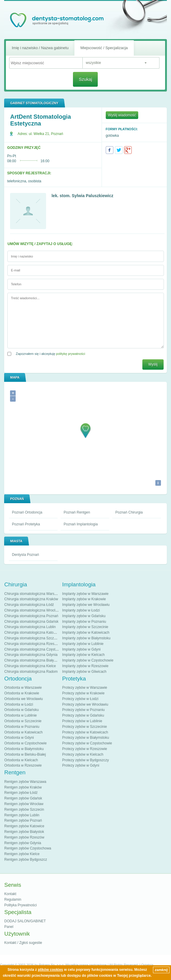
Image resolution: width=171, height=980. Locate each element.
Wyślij (153, 364)
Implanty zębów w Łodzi (81, 610)
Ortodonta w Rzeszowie (23, 765)
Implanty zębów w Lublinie (83, 644)
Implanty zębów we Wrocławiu (86, 605)
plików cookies (50, 970)
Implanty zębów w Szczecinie (85, 627)
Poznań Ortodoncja (27, 512)
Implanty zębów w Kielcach (83, 655)
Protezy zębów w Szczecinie (84, 727)
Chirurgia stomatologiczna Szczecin (32, 638)
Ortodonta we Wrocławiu (23, 699)
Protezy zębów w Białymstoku (85, 738)
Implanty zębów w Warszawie (85, 594)
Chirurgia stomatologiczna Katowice (32, 633)
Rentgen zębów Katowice (24, 826)
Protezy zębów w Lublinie (82, 721)
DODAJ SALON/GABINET (25, 921)
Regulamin (13, 899)
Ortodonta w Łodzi (18, 704)
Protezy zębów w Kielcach (83, 754)
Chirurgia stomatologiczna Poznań (31, 616)
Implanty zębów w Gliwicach (84, 672)
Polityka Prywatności (20, 905)
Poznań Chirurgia (129, 512)
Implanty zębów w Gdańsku (84, 616)
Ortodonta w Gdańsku (21, 710)
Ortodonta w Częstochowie (25, 743)
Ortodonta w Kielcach (21, 760)
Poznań (57, 134)
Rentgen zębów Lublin (22, 815)
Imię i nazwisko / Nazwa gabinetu (40, 48)
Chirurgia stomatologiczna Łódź (29, 605)
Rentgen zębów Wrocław (24, 804)
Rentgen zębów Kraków (23, 787)
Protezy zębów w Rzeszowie (84, 749)
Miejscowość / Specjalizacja (104, 48)
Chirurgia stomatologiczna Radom (31, 672)
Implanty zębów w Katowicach (86, 633)
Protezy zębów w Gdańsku (83, 715)
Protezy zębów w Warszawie (84, 688)
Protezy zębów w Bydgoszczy (85, 760)
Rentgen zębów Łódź (21, 793)
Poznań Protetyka (26, 524)
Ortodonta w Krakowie (22, 693)
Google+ (128, 150)
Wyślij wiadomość (122, 115)
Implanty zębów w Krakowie (84, 599)
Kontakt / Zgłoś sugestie (23, 943)
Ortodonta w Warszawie (23, 688)
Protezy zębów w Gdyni (80, 765)
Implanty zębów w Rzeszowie (85, 666)
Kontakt (10, 894)
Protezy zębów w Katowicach (85, 732)
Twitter (119, 150)
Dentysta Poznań (25, 555)
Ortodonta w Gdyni (19, 738)
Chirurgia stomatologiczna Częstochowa (36, 649)
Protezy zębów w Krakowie (83, 693)
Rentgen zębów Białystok (24, 832)
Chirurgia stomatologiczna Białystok (32, 660)
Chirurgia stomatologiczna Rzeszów (32, 644)
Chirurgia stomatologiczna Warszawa (33, 594)
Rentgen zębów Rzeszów (24, 837)
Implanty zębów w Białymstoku (86, 638)
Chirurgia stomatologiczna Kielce (30, 666)
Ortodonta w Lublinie (20, 715)
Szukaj (85, 79)
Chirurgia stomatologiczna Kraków (31, 599)
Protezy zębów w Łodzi (80, 699)
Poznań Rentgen (77, 512)
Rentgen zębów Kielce (22, 854)
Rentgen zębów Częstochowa (28, 848)
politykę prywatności (71, 354)
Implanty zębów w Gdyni (81, 649)
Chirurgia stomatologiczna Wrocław (32, 610)
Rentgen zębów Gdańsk (23, 798)
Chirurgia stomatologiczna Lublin (30, 627)
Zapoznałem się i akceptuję (50, 354)
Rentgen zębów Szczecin (24, 810)
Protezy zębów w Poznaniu (83, 710)
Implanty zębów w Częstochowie (88, 660)
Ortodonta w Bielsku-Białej (25, 754)
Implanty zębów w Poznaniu (84, 622)
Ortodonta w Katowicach (23, 732)
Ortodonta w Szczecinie (23, 721)
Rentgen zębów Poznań (23, 820)
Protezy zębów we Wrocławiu (85, 704)
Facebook (110, 150)
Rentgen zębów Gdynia (23, 843)
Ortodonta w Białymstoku (24, 749)
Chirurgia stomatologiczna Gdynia (31, 655)
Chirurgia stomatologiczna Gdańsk (31, 622)
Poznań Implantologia (80, 524)
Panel (9, 927)
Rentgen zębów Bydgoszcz (26, 860)
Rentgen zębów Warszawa (25, 782)
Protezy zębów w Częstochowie (87, 743)
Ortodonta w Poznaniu (22, 727)
